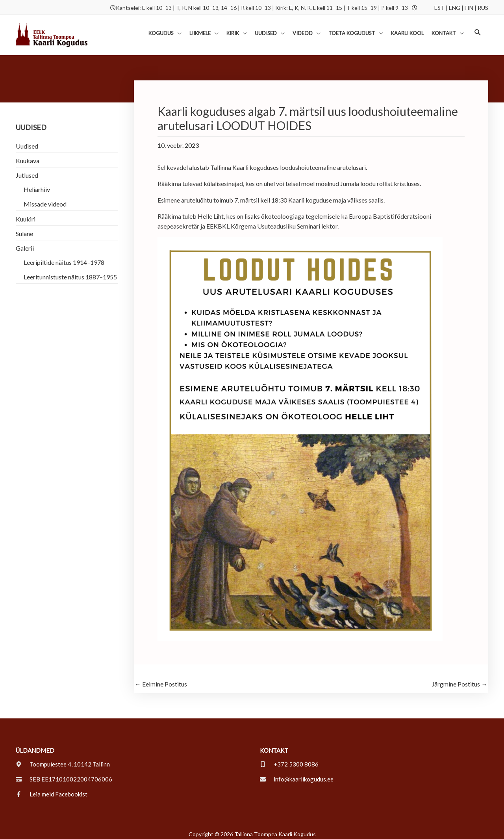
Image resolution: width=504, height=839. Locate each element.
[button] (478, 29)
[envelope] (297, 775)
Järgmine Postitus (460, 680)
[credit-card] (64, 775)
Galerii (25, 243)
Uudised (27, 141)
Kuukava (28, 156)
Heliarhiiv (37, 185)
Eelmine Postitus (161, 680)
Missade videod (45, 199)
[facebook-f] (52, 790)
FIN (469, 7)
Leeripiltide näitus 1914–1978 (64, 258)
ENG (455, 7)
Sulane (24, 229)
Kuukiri (26, 214)
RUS (483, 7)
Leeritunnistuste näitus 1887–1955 (70, 272)
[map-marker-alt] (63, 760)
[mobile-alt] (289, 760)
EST (439, 7)
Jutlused (27, 170)
